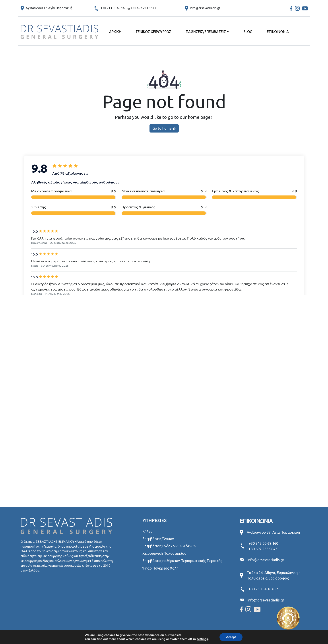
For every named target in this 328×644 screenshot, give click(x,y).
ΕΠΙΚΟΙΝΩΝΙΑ (278, 32)
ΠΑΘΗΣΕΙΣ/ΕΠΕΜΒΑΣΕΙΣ (206, 32)
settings (202, 639)
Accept (231, 637)
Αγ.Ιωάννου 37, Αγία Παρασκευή (49, 8)
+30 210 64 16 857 (263, 589)
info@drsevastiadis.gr (205, 8)
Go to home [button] (164, 128)
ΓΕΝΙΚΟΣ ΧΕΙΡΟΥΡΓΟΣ (154, 32)
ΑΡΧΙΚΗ (115, 32)
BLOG (248, 32)
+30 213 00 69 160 (114, 8)
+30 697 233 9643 (143, 8)
